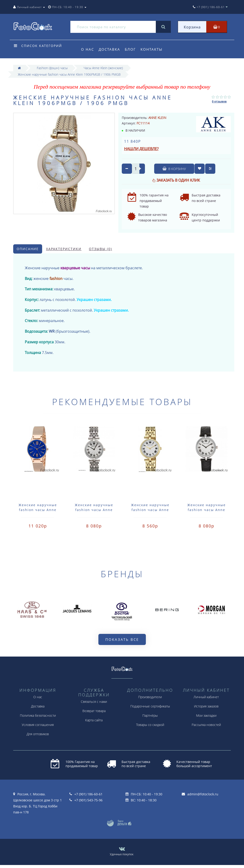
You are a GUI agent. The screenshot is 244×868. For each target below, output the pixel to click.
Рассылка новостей (206, 725)
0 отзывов (219, 101)
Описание (28, 249)
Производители (150, 697)
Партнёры (150, 715)
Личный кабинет (206, 697)
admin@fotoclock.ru (203, 794)
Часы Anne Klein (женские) (103, 68)
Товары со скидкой (150, 725)
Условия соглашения (38, 725)
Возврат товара (94, 711)
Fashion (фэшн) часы (52, 68)
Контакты (154, 49)
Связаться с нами (94, 702)
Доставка (110, 49)
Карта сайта (94, 720)
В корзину (174, 169)
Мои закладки (206, 715)
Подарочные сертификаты (150, 706)
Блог (132, 49)
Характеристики (64, 249)
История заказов (206, 706)
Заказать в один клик (178, 180)
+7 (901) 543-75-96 (88, 800)
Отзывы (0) (100, 249)
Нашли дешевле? (141, 149)
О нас (88, 49)
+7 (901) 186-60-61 (88, 794)
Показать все (122, 639)
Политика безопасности (38, 715)
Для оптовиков (38, 734)
